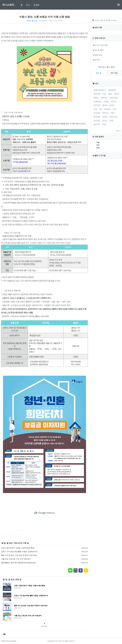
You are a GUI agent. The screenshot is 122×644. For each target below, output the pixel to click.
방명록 (36, 5)
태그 (28, 5)
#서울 (104, 94)
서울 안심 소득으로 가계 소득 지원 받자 (16, 559)
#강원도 (112, 105)
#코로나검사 (114, 117)
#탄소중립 (97, 121)
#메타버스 (105, 113)
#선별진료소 (98, 102)
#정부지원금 (114, 98)
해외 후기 (97, 60)
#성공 (95, 109)
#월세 (110, 94)
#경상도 (116, 94)
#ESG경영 (97, 117)
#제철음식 (107, 109)
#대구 (115, 109)
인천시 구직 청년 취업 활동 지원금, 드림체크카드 (19, 552)
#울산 (113, 113)
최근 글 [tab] (99, 73)
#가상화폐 (97, 113)
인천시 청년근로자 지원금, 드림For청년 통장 (18, 548)
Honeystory (43, 21)
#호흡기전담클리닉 (100, 90)
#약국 (104, 124)
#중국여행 (97, 94)
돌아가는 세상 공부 (100, 45)
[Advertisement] (44, 513)
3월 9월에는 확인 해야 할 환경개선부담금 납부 (18, 563)
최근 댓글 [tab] (114, 73)
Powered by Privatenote (9, 641)
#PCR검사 (104, 98)
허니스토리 (8, 5)
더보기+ (118, 131)
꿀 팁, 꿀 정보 (32, 21)
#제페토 (106, 102)
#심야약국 (97, 124)
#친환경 (105, 117)
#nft (101, 109)
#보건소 (113, 102)
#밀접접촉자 (112, 90)
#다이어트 (97, 105)
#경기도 (105, 121)
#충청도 (96, 98)
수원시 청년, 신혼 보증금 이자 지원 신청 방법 (44, 17)
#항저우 (105, 105)
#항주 (111, 121)
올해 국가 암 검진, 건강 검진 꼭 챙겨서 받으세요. (19, 555)
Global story (97, 55)
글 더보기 (44, 626)
